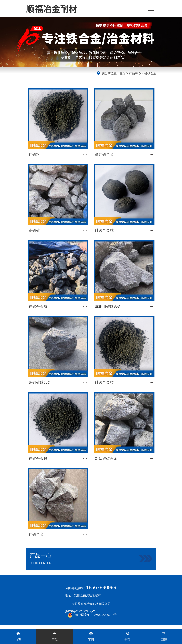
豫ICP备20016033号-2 (80, 611)
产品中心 (135, 73)
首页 (122, 73)
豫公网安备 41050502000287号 (92, 615)
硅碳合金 (150, 73)
